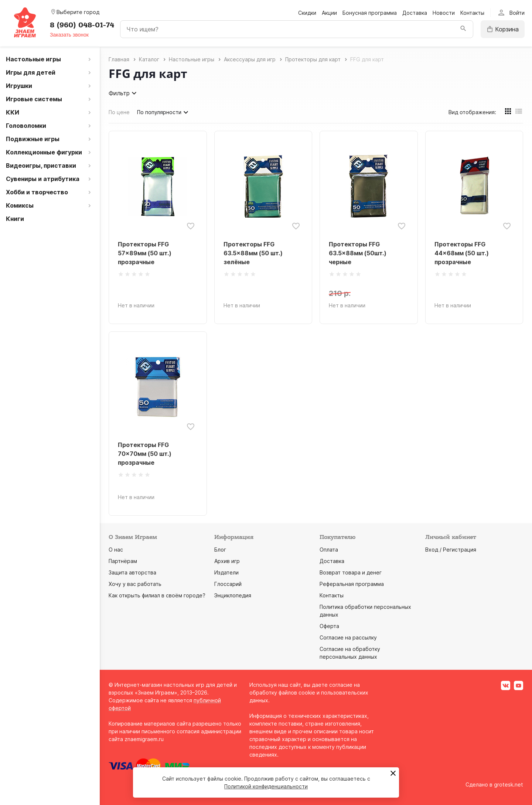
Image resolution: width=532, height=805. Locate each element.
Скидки (307, 13)
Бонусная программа (370, 13)
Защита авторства (132, 572)
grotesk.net (509, 784)
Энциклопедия (233, 595)
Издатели (226, 572)
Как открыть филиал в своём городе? (157, 595)
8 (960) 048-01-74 (82, 25)
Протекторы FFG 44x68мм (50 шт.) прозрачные (462, 253)
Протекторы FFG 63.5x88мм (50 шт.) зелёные (253, 253)
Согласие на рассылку (348, 637)
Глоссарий (228, 584)
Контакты (472, 13)
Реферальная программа (352, 584)
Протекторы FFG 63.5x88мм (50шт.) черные (358, 253)
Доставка (415, 13)
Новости (444, 13)
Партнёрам (123, 561)
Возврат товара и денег (351, 572)
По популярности (164, 112)
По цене (119, 112)
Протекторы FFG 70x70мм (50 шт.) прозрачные (145, 454)
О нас (116, 550)
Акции (329, 13)
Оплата (329, 550)
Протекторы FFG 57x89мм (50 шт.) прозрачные (145, 253)
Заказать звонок (69, 35)
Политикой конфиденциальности (266, 786)
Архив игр (227, 561)
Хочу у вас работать (135, 584)
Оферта (329, 626)
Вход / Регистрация (451, 550)
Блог (220, 550)
